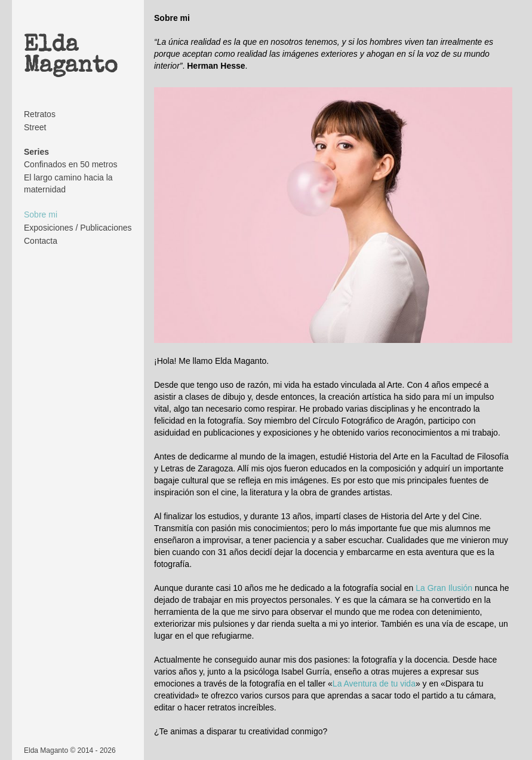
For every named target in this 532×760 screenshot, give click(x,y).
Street (35, 127)
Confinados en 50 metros (70, 164)
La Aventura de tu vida (374, 684)
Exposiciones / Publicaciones (78, 228)
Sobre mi (41, 214)
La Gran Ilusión (444, 588)
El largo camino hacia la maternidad (68, 183)
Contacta (41, 241)
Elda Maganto (71, 56)
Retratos (40, 114)
